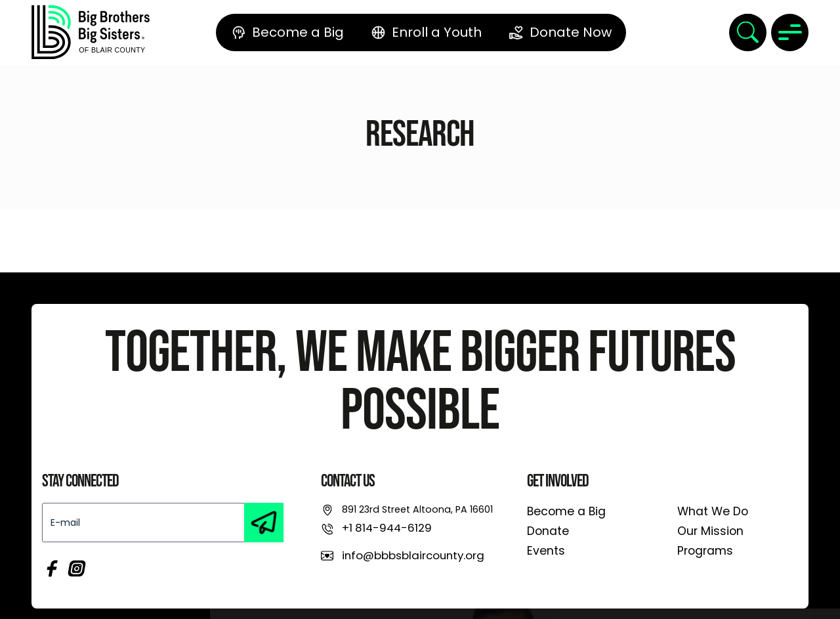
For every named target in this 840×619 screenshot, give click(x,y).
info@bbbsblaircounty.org (413, 555)
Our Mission (710, 531)
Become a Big (566, 511)
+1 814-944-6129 (387, 528)
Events (546, 551)
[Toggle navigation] (790, 32)
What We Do (713, 511)
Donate (548, 531)
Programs (705, 551)
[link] (91, 32)
